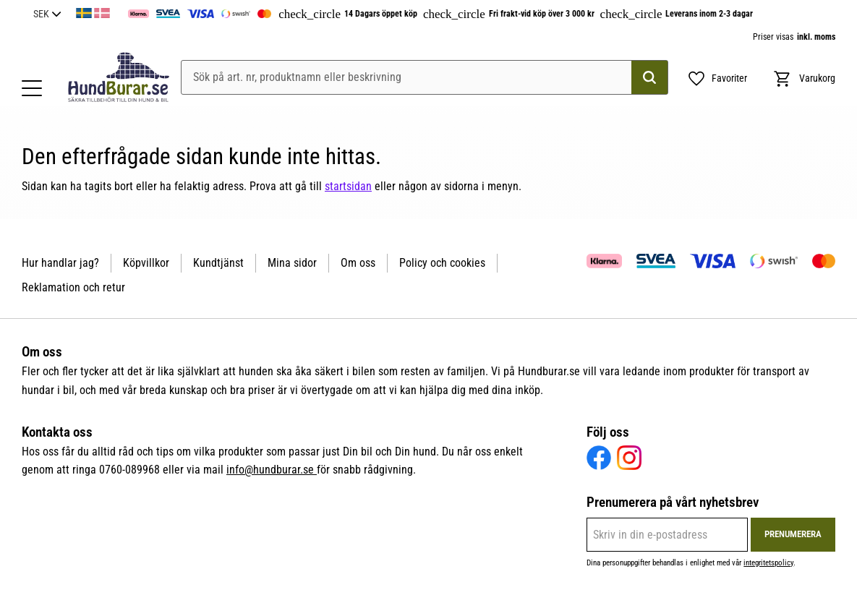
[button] (32, 88)
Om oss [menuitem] (358, 263)
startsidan (348, 186)
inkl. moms (816, 37)
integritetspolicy (768, 563)
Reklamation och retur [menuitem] (73, 287)
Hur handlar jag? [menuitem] (60, 263)
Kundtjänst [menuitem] (218, 263)
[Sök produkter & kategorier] (425, 77)
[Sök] (649, 77)
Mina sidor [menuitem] (292, 263)
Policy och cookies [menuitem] (442, 263)
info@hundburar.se (272, 470)
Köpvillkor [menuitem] (146, 263)
